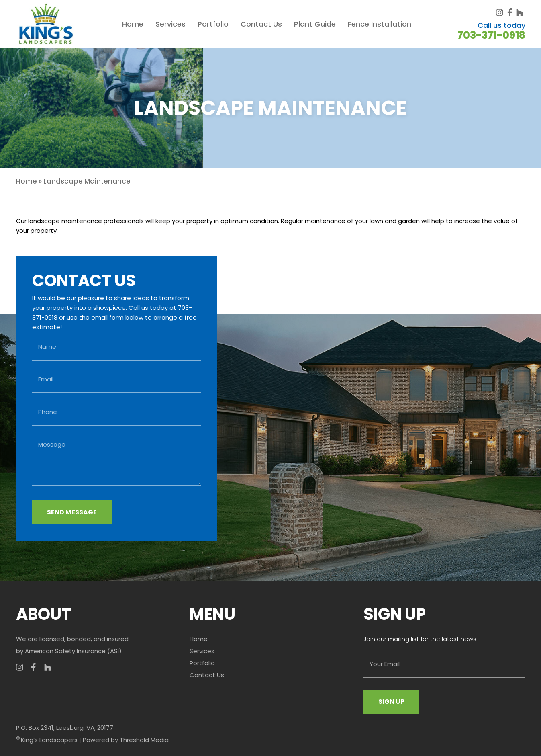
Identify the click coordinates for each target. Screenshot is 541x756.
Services (170, 24)
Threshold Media (144, 740)
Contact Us (261, 24)
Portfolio (213, 24)
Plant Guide (315, 24)
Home (133, 24)
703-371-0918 (491, 35)
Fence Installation (380, 24)
